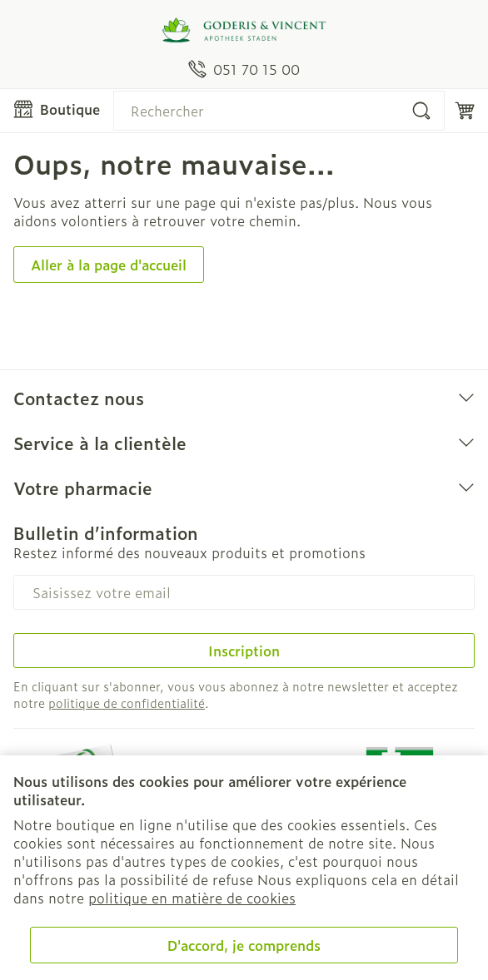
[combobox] (279, 111)
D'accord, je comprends (244, 945)
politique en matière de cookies (192, 898)
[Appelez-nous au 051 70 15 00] (244, 69)
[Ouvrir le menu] (57, 109)
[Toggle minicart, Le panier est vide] (465, 111)
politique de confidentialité (127, 703)
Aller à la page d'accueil (109, 265)
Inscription (244, 651)
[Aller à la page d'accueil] (244, 30)
